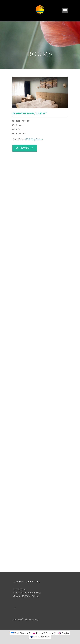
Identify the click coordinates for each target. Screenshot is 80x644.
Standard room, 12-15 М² (30, 113)
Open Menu (65, 11)
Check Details (25, 148)
